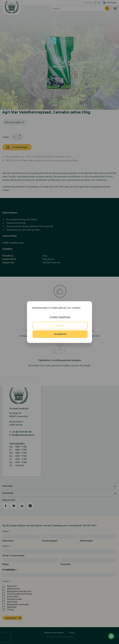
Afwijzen (60, 326)
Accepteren (60, 334)
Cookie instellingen (60, 317)
